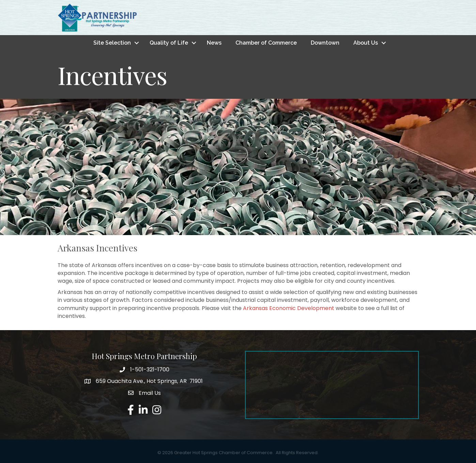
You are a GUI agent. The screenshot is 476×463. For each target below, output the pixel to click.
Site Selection (112, 43)
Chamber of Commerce (266, 43)
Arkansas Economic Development (289, 308)
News (214, 43)
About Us (366, 43)
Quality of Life (169, 43)
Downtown (325, 43)
